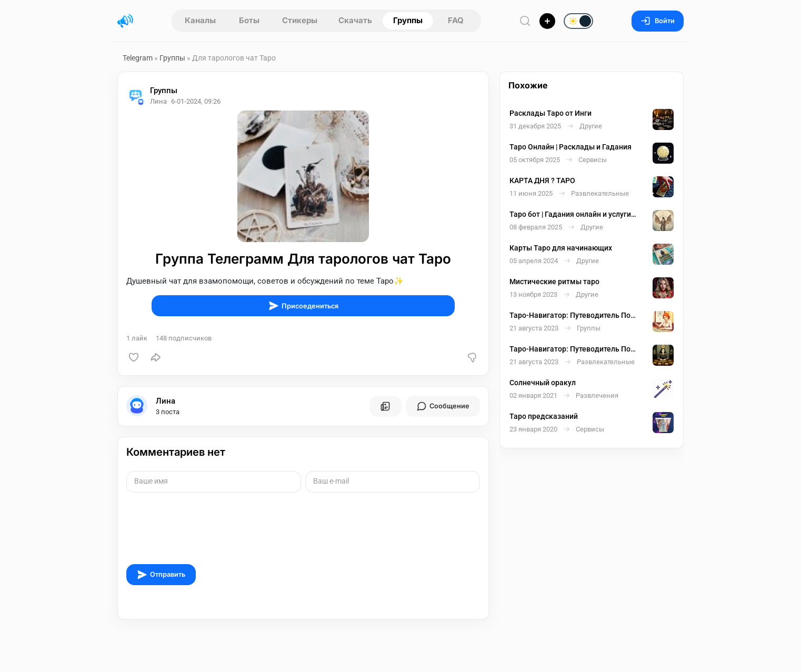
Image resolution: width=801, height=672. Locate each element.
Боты (249, 20)
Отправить (161, 575)
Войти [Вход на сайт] (658, 21)
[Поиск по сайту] (525, 21)
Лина (166, 401)
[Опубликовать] (547, 21)
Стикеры (300, 20)
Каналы (200, 20)
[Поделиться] (156, 357)
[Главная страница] (125, 21)
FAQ (456, 20)
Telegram (138, 58)
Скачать (355, 20)
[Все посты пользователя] (385, 406)
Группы (408, 20)
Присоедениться (303, 306)
